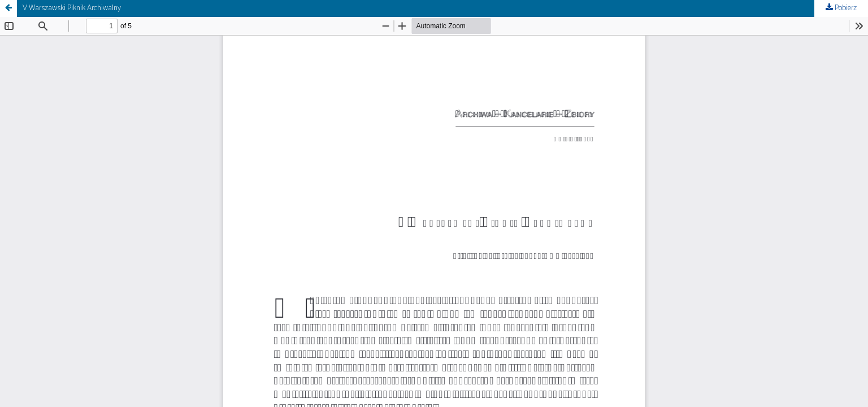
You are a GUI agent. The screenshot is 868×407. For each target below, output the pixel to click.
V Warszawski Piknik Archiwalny (72, 8)
